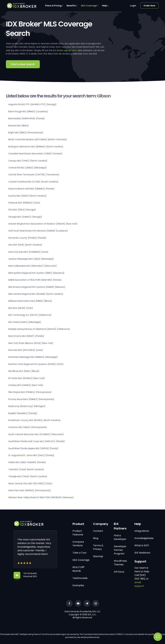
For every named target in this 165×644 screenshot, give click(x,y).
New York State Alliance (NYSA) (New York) (31, 343)
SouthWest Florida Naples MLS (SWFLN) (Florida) (33, 448)
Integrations (142, 531)
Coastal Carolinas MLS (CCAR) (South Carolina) (33, 182)
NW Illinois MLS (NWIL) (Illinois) (24, 371)
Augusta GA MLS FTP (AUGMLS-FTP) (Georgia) (32, 104)
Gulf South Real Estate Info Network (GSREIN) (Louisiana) (38, 231)
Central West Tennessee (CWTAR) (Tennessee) (34, 175)
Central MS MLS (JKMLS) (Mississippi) (27, 168)
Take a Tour (80, 553)
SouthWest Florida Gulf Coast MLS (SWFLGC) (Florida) (37, 441)
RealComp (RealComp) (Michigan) (27, 406)
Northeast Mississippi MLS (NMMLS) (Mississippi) (33, 357)
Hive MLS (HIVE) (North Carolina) (25, 245)
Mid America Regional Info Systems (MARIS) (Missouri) (37, 287)
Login (133, 6)
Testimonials (80, 578)
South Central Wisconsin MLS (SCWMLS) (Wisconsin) (36, 434)
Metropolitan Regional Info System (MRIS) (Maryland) (36, 273)
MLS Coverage (89, 6)
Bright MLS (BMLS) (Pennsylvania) (26, 133)
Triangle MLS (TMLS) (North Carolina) (28, 476)
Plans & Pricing (53, 6)
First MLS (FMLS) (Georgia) (22, 210)
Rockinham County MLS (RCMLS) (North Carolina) (34, 420)
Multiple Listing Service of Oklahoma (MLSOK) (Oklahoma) (39, 329)
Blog (96, 538)
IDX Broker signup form (65, 50)
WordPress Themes (120, 563)
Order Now (149, 6)
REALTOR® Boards (78, 569)
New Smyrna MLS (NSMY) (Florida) (26, 336)
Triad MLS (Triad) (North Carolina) (26, 469)
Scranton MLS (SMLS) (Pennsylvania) (28, 427)
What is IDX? (142, 545)
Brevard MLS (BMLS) (19, 126)
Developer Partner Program (120, 550)
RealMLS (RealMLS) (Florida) (23, 413)
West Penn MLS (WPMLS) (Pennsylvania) (30, 490)
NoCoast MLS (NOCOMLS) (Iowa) (26, 350)
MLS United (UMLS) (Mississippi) (25, 322)
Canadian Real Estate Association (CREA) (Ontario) (35, 154)
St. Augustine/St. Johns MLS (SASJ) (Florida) (31, 455)
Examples (78, 585)
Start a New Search (23, 64)
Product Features (78, 533)
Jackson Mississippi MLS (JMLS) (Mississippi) (31, 259)
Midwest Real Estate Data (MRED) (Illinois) (30, 301)
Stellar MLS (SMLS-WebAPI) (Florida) (27, 462)
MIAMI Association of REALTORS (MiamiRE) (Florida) (35, 280)
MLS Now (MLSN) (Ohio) (21, 308)
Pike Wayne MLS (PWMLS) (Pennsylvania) (30, 392)
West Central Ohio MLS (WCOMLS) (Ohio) (30, 483)
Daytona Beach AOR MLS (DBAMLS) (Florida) (31, 189)
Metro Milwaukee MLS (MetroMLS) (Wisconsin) (33, 266)
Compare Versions (78, 544)
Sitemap (98, 556)
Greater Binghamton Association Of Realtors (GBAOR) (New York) (43, 224)
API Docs (119, 572)
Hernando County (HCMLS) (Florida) (27, 238)
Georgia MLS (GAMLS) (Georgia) (25, 217)
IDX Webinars (142, 553)
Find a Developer (120, 537)
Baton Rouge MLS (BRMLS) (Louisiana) (28, 111)
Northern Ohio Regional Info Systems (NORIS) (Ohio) (36, 364)
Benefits (71, 6)
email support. (139, 584)
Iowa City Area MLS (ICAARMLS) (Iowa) (28, 252)
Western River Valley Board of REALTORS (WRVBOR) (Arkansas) (41, 497)
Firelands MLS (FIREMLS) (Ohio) (24, 203)
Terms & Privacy (98, 547)
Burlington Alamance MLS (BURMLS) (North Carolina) (36, 147)
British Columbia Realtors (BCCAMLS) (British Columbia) (38, 139)
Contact (98, 531)
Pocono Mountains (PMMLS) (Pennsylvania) (31, 399)
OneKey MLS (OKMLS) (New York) (26, 385)
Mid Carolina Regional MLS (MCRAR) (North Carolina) (36, 294)
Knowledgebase (144, 538)
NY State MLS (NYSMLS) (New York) (27, 378)
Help (105, 6)
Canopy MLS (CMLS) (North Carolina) (28, 161)
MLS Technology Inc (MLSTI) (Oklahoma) (30, 315)
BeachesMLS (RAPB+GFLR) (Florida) (27, 118)
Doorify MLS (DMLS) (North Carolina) (27, 196)
